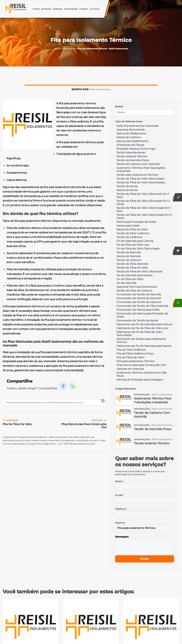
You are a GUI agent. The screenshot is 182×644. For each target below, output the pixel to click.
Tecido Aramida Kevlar (131, 153)
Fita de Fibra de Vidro (130, 357)
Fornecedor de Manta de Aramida (139, 298)
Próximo (99, 420)
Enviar (145, 559)
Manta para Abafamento (132, 141)
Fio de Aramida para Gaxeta (134, 275)
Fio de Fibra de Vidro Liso (133, 245)
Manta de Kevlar (127, 190)
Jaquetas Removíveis (130, 130)
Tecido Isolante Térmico (132, 156)
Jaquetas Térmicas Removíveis (137, 287)
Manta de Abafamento (131, 133)
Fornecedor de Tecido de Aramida (139, 294)
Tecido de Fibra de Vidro (132, 268)
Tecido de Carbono (129, 260)
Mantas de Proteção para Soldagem (140, 380)
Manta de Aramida (129, 256)
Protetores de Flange (130, 145)
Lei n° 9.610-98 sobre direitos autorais (77, 444)
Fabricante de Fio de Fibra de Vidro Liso (142, 328)
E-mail (119, 495)
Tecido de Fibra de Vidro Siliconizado (140, 179)
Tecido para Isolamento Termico (137, 175)
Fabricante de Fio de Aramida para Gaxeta (144, 346)
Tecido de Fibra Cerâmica (133, 233)
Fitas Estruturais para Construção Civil (141, 365)
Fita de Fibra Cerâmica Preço (135, 354)
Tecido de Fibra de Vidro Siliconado (139, 272)
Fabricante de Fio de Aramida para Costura (144, 324)
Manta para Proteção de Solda (136, 222)
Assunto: (120, 523)
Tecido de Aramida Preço (133, 160)
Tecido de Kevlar (127, 186)
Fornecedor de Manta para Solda (138, 310)
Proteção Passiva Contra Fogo (136, 149)
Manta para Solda (128, 226)
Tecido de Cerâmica (129, 237)
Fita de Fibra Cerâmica (131, 350)
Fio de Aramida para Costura (135, 241)
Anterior (10, 420)
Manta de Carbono (129, 137)
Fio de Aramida (126, 283)
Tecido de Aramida (129, 252)
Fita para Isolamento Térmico (136, 361)
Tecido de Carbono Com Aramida (138, 164)
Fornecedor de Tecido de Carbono (139, 302)
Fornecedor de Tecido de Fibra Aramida (142, 306)
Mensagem (122, 537)
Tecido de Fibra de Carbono (134, 291)
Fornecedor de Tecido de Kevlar (137, 321)
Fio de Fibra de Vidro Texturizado (138, 249)
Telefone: (121, 509)
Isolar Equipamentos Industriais (137, 126)
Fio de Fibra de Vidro (130, 279)
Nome (119, 481)
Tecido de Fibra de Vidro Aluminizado (141, 182)
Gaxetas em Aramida (130, 369)
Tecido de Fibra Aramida (132, 264)
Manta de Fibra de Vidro (132, 229)
